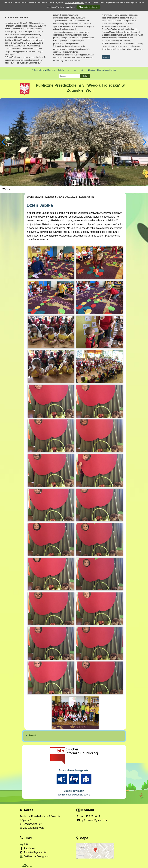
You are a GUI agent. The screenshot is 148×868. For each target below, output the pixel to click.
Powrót (33, 736)
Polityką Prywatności (75, 2)
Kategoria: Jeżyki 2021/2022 (61, 197)
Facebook (27, 848)
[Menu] (74, 189)
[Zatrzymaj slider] (74, 182)
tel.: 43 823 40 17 (88, 816)
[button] (4, 142)
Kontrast (91, 70)
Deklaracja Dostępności (35, 857)
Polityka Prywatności (33, 852)
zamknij (106, 57)
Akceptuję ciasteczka (88, 7)
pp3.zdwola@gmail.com (92, 820)
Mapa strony (51, 70)
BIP (24, 845)
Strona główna (38, 70)
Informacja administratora (107, 70)
